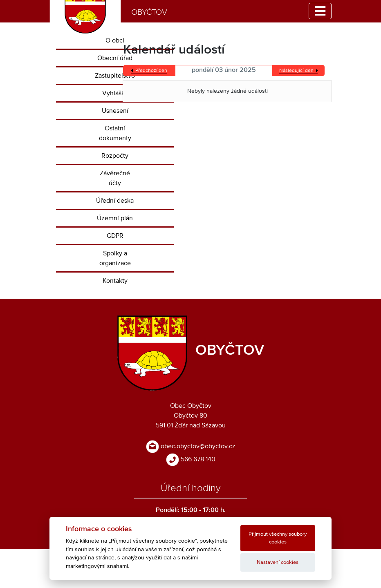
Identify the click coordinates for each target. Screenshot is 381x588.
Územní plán (115, 218)
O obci (115, 40)
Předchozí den (151, 71)
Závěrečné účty (115, 178)
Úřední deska (115, 201)
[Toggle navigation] (320, 11)
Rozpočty (115, 156)
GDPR (115, 236)
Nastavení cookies (278, 562)
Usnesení (115, 111)
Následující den (296, 71)
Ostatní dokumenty (115, 133)
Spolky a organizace (115, 258)
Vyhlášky (115, 93)
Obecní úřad (115, 58)
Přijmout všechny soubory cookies (278, 538)
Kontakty (115, 281)
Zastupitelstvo (115, 76)
